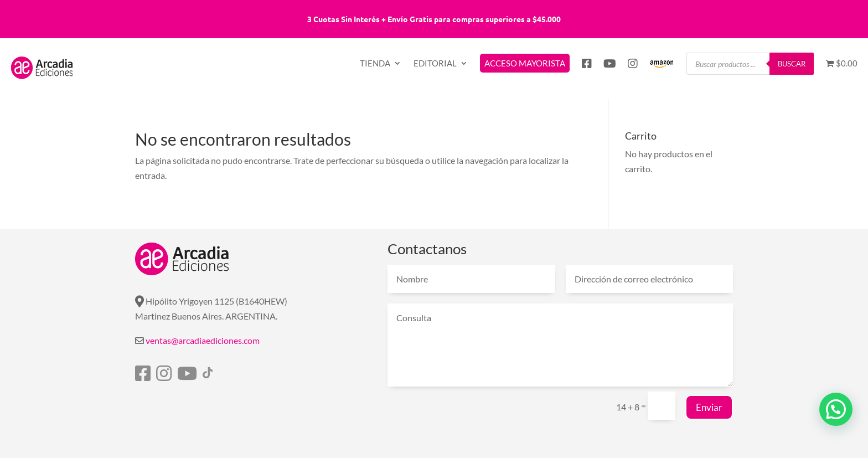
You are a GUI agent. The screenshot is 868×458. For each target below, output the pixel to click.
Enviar (709, 407)
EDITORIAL (435, 64)
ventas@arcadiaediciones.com (203, 340)
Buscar (792, 64)
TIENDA (375, 64)
